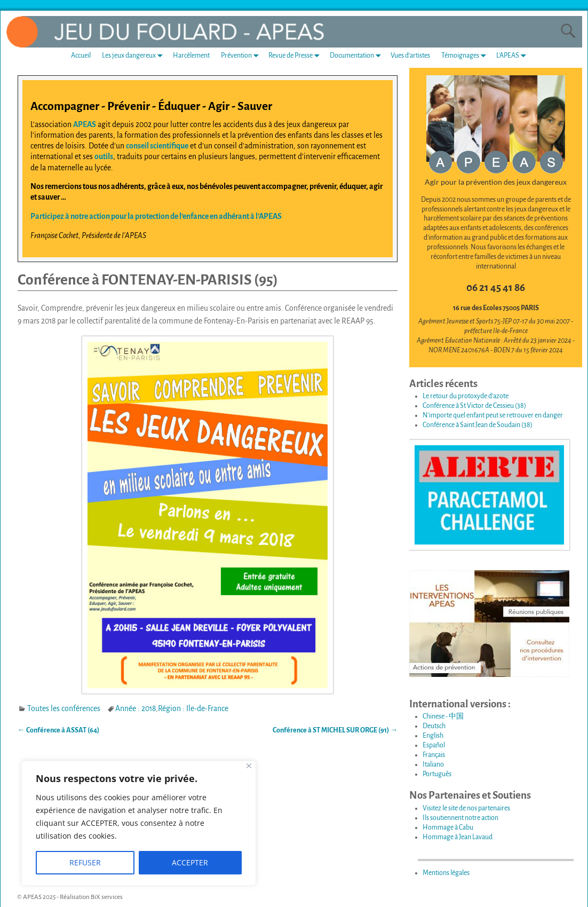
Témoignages (466, 56)
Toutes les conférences (64, 708)
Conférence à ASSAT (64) (58, 730)
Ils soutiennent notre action (460, 818)
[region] (139, 823)
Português (437, 774)
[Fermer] (249, 766)
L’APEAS (513, 56)
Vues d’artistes (410, 56)
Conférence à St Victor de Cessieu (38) (474, 406)
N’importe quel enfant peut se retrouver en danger (493, 415)
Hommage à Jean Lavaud (458, 837)
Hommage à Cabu (448, 827)
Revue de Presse (296, 56)
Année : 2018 (136, 708)
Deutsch (434, 726)
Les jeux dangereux (134, 56)
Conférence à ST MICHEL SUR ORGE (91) (335, 730)
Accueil (81, 56)
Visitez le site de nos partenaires (466, 808)
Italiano (433, 764)
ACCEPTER (190, 862)
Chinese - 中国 (443, 716)
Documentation (357, 56)
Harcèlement (191, 56)
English (433, 736)
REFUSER (85, 862)
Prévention (242, 56)
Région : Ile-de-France (193, 708)
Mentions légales (446, 873)
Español (434, 745)
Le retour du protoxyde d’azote (466, 396)
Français (434, 755)
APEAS (85, 124)
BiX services (107, 897)
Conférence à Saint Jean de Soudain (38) (478, 425)
